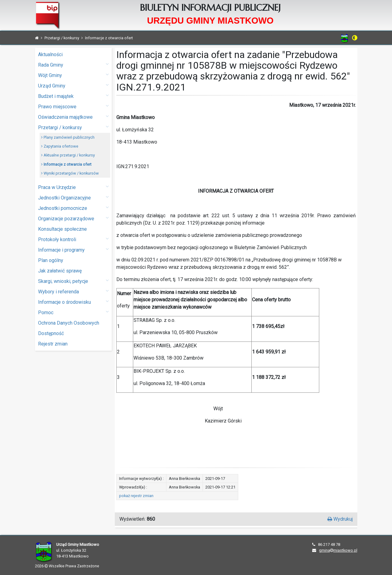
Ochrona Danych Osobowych (69, 323)
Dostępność (51, 333)
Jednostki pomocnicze (73, 208)
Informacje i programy (73, 250)
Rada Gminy (73, 65)
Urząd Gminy (73, 85)
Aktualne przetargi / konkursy (68, 155)
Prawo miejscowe (73, 106)
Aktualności (50, 54)
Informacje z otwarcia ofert (66, 164)
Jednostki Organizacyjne (73, 197)
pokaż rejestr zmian (136, 496)
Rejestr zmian (53, 344)
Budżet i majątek (73, 96)
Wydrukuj (340, 519)
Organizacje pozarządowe (73, 218)
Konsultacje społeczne (62, 229)
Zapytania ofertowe (60, 146)
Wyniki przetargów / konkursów (70, 173)
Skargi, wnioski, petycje (73, 281)
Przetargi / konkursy (73, 127)
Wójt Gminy (73, 75)
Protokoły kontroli (73, 239)
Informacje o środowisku (73, 302)
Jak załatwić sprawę (60, 271)
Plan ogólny (51, 260)
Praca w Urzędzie (73, 187)
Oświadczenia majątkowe (73, 117)
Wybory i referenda (73, 291)
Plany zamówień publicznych (68, 137)
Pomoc (73, 312)
